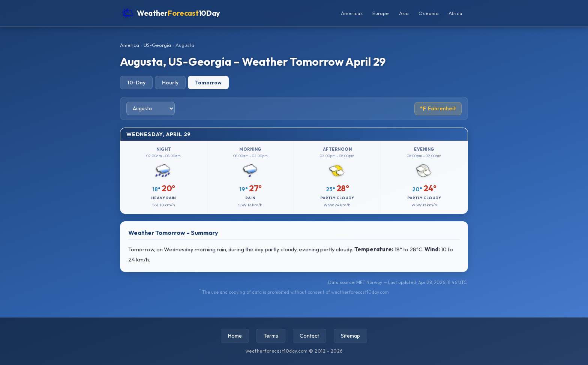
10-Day (136, 83)
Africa (455, 13)
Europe (381, 13)
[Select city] (151, 108)
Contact (310, 336)
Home (235, 336)
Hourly (170, 83)
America (130, 45)
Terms (271, 336)
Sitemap (351, 336)
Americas (352, 13)
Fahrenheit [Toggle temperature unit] (438, 109)
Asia (404, 13)
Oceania (428, 13)
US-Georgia (157, 45)
